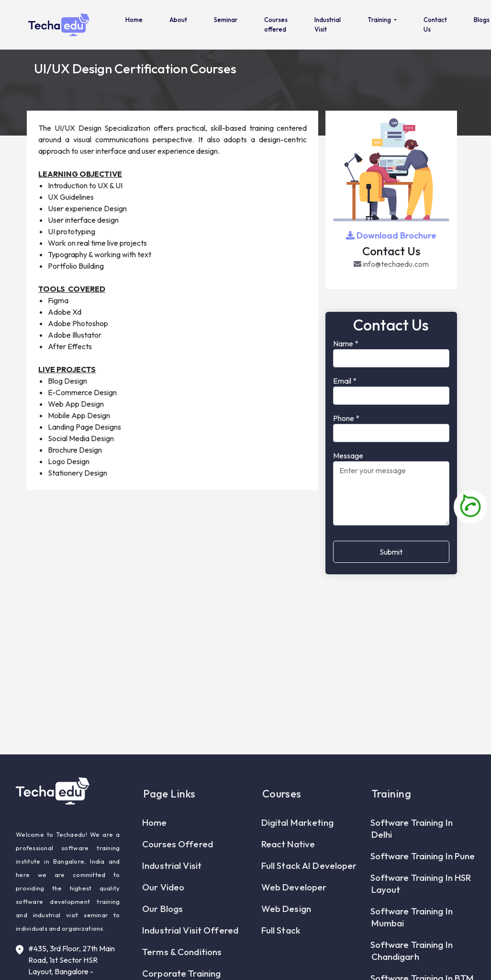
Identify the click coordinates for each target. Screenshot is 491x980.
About (178, 20)
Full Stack (281, 953)
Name (346, 343)
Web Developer (295, 910)
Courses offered (276, 24)
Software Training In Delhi (412, 851)
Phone (346, 418)
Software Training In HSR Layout (421, 906)
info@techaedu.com (391, 264)
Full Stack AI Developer (310, 889)
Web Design (287, 932)
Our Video (164, 910)
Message (348, 456)
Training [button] (380, 20)
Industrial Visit (328, 24)
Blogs (482, 20)
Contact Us (435, 24)
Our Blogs (163, 932)
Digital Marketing (298, 845)
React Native (289, 867)
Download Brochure (391, 235)
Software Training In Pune (423, 879)
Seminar (226, 20)
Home (134, 20)
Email (345, 381)
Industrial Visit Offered (191, 953)
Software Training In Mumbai (412, 940)
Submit (391, 552)
